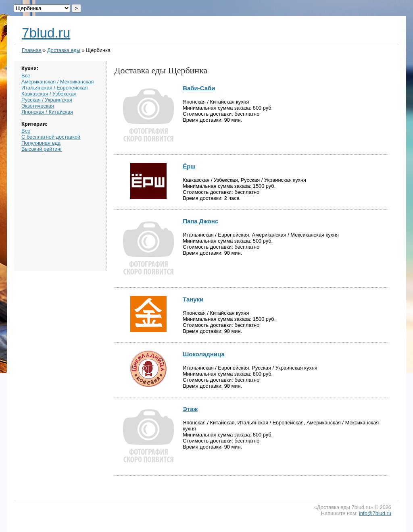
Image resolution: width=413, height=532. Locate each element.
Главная (32, 50)
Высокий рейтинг (42, 149)
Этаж (190, 409)
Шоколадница (204, 354)
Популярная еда (41, 143)
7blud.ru (46, 33)
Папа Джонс (200, 221)
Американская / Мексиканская (57, 82)
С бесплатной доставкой (51, 137)
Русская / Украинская (47, 100)
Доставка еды (64, 50)
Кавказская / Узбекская (49, 94)
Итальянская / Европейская (54, 88)
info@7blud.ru (375, 513)
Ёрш (189, 166)
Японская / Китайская (47, 112)
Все (26, 76)
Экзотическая (38, 106)
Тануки (193, 299)
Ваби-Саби (199, 88)
